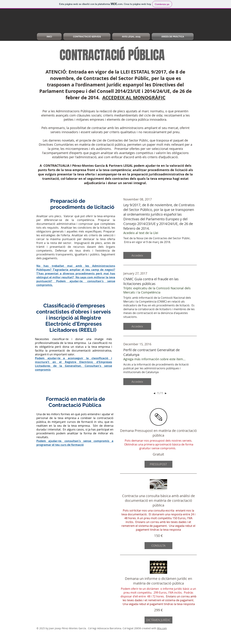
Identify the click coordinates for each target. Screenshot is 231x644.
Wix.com (162, 628)
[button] (137, 255)
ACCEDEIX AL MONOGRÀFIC (134, 97)
